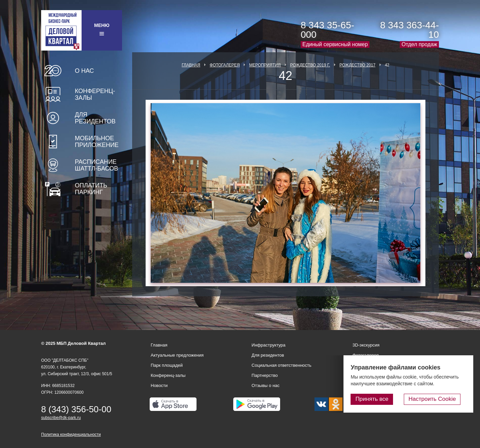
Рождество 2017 (357, 65)
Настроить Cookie (438, 400)
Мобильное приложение (97, 142)
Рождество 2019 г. (310, 65)
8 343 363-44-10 (410, 30)
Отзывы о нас (265, 385)
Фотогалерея (225, 65)
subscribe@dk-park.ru (61, 418)
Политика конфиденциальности (71, 435)
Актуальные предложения (177, 355)
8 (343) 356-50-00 (76, 409)
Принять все (383, 400)
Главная (191, 65)
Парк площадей (167, 365)
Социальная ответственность (281, 365)
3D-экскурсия (366, 345)
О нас (84, 71)
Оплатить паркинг (91, 189)
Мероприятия (265, 65)
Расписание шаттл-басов (96, 165)
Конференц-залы (95, 94)
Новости (159, 385)
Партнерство (265, 375)
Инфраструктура (268, 345)
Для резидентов (95, 118)
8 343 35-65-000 (327, 30)
